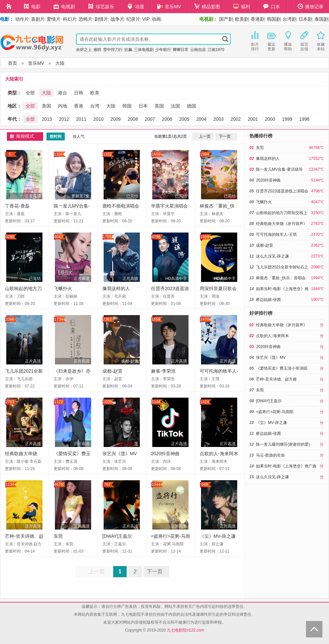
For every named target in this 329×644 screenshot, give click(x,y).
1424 (205, 402)
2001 (253, 119)
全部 (30, 93)
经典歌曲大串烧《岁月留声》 (282, 224)
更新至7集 (80, 196)
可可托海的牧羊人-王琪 (276, 235)
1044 (156, 484)
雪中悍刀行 (113, 50)
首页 (13, 63)
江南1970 (216, 50)
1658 (156, 319)
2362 (107, 319)
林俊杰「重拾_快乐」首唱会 (281, 278)
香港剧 (258, 19)
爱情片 (54, 19)
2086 (10, 319)
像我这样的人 (116, 288)
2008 (133, 119)
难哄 (97, 50)
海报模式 (25, 136)
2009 (116, 119)
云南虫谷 (198, 50)
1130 (10, 484)
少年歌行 (163, 50)
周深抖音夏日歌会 (218, 288)
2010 (98, 119)
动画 (156, 19)
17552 (108, 237)
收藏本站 (321, 40)
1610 (156, 154)
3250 (10, 237)
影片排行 (255, 40)
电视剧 (64, 6)
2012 (64, 119)
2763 (10, 402)
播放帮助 (288, 40)
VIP (146, 19)
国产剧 (226, 19)
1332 (107, 154)
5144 (156, 402)
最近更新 (271, 40)
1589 (205, 237)
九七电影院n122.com (185, 630)
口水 (272, 6)
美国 (46, 106)
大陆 (60, 63)
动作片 (22, 19)
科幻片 (70, 19)
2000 (270, 119)
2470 (205, 319)
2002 (236, 119)
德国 (191, 106)
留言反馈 (304, 40)
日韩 (79, 93)
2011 (81, 119)
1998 (304, 119)
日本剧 (305, 19)
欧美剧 (242, 19)
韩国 (127, 106)
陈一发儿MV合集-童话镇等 (279, 169)
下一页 (225, 136)
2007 (150, 119)
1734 (59, 319)
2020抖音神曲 (165, 454)
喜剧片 (38, 19)
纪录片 (133, 19)
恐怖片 (86, 19)
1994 (205, 154)
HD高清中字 (176, 279)
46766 (59, 484)
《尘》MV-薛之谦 (218, 536)
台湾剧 (290, 19)
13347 (59, 154)
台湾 (95, 106)
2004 (201, 119)
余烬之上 (84, 50)
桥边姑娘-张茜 (268, 300)
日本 (143, 106)
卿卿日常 (181, 50)
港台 (63, 93)
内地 (63, 106)
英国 (159, 106)
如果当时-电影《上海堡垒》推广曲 (286, 466)
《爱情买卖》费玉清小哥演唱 (282, 368)
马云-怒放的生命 (270, 455)
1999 (287, 119)
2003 (219, 119)
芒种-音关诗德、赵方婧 (276, 379)
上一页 (205, 136)
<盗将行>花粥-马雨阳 (275, 412)
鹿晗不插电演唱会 (121, 206)
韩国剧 (274, 19)
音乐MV (169, 6)
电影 (32, 6)
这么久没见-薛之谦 (272, 256)
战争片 (117, 19)
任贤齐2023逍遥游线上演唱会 (282, 191)
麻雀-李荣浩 (163, 371)
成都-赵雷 (130, 361)
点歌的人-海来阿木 (219, 454)
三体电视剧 (144, 50)
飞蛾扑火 (63, 288)
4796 (156, 237)
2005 (184, 119)
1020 (107, 402)
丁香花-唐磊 (17, 206)
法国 (175, 106)
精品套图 (207, 6)
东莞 (58, 536)
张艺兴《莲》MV (120, 454)
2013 (47, 119)
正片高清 (33, 196)
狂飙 (128, 50)
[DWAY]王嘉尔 (117, 536)
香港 (79, 106)
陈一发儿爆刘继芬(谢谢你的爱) (283, 444)
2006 (167, 119)
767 (107, 484)
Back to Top (314, 629)
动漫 (136, 6)
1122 (59, 402)
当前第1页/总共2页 (171, 136)
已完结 (132, 196)
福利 (242, 6)
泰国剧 (321, 19)
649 (205, 484)
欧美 (95, 93)
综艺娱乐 (101, 6)
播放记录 (311, 6)
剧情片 (101, 19)
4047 (59, 237)
